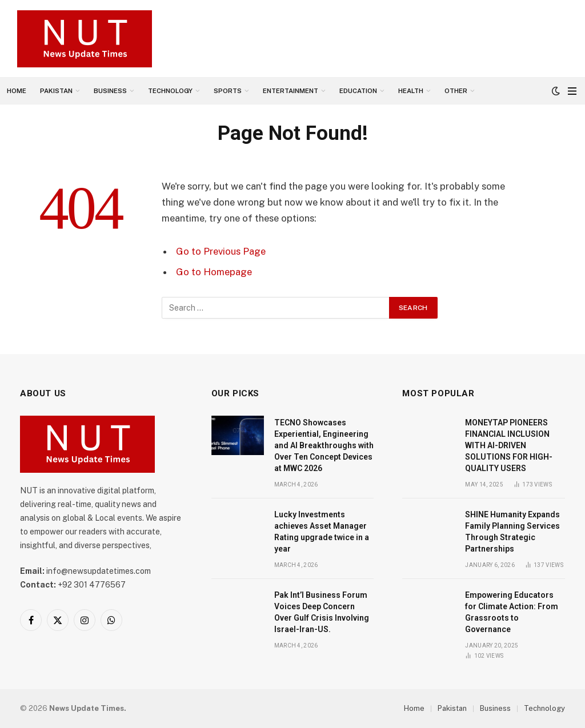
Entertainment (291, 91)
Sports (228, 91)
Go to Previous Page (221, 251)
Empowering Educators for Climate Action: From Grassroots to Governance (512, 612)
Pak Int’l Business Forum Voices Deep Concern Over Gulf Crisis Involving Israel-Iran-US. (322, 612)
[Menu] (572, 91)
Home (17, 91)
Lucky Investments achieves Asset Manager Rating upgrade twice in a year (322, 532)
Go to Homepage (214, 272)
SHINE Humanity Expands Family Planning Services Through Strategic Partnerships (512, 532)
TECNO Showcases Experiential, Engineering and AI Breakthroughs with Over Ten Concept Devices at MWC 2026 (324, 445)
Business (110, 91)
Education (358, 91)
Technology (170, 91)
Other (456, 91)
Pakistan (56, 91)
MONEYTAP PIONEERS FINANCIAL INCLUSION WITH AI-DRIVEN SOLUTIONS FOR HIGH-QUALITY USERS (509, 445)
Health (411, 91)
